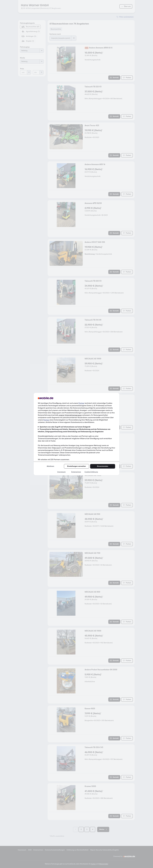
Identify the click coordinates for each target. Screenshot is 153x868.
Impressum (61, 472)
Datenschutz (76, 472)
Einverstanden (103, 466)
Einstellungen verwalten (76, 466)
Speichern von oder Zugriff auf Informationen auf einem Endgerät (65, 427)
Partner (81, 403)
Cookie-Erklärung (91, 472)
